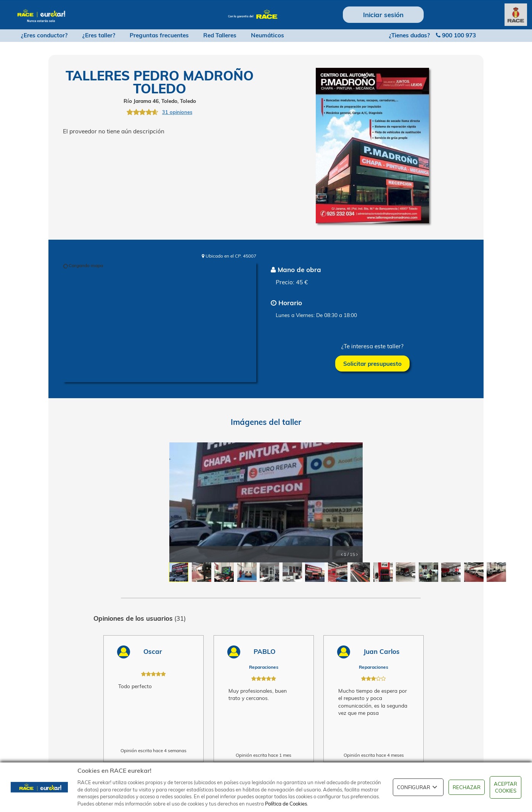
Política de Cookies (286, 804)
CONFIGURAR (418, 787)
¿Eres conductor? (44, 35)
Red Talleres (220, 35)
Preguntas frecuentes (159, 35)
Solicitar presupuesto (372, 364)
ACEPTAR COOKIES (505, 787)
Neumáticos (268, 35)
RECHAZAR (467, 787)
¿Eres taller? (99, 35)
